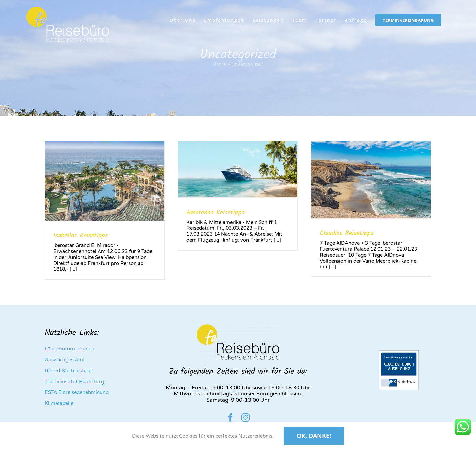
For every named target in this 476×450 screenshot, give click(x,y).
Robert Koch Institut (68, 371)
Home (219, 65)
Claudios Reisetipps (347, 233)
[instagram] (245, 417)
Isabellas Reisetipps (81, 236)
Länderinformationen (69, 349)
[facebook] (231, 417)
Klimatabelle (59, 403)
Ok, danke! (314, 436)
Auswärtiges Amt (65, 360)
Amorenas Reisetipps (216, 213)
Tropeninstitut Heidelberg (74, 382)
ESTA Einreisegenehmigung (77, 392)
